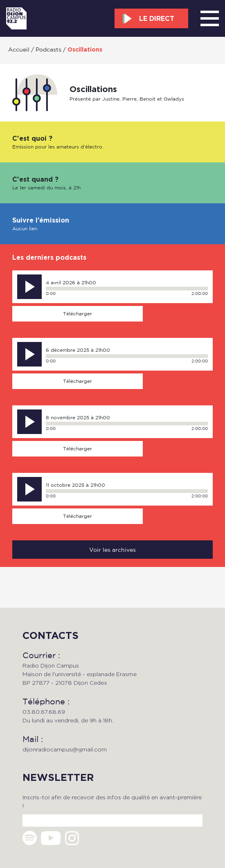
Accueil (19, 49)
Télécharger (78, 314)
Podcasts (48, 49)
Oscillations (85, 49)
